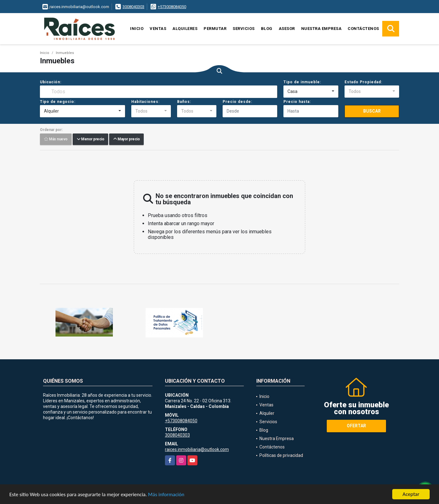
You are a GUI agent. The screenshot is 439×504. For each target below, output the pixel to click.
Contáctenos (363, 29)
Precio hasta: (297, 102)
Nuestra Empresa (321, 29)
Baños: (184, 102)
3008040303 (133, 7)
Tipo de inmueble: (302, 82)
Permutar (215, 29)
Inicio (137, 29)
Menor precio (90, 139)
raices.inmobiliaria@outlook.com (197, 449)
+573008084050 (172, 7)
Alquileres (185, 29)
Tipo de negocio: (58, 102)
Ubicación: (51, 82)
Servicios (244, 29)
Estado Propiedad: (363, 82)
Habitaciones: (145, 102)
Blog (267, 29)
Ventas (158, 29)
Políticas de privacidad (281, 455)
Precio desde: (237, 102)
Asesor (287, 29)
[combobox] (311, 92)
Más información (166, 494)
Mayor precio (126, 139)
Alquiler (267, 413)
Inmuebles (65, 53)
